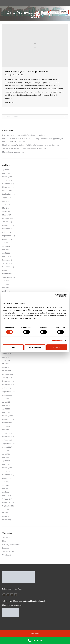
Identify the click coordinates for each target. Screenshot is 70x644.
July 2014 (6, 509)
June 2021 (6, 360)
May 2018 (6, 457)
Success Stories (8, 552)
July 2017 (6, 482)
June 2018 (6, 454)
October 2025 (7, 191)
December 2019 (8, 419)
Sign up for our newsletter (12, 605)
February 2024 (8, 260)
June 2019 (6, 426)
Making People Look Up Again (14, 152)
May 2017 (6, 489)
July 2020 (6, 399)
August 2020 (7, 395)
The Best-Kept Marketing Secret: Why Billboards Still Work (24, 148)
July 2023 (6, 281)
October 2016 (7, 499)
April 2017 (6, 492)
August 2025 (7, 198)
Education (6, 548)
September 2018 (8, 444)
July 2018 (6, 450)
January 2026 (7, 180)
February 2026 (8, 177)
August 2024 (7, 239)
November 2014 (8, 502)
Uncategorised (8, 555)
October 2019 (7, 423)
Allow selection (35, 347)
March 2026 (7, 173)
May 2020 (6, 405)
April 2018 (6, 461)
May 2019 (6, 430)
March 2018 (7, 464)
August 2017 (7, 478)
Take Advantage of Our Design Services (26, 71)
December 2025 (8, 184)
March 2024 (7, 256)
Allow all (57, 347)
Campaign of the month (11, 545)
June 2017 (6, 485)
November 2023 (8, 270)
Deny (13, 347)
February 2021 (8, 374)
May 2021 (6, 364)
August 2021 (7, 353)
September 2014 (8, 506)
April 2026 (6, 170)
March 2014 (7, 520)
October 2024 (7, 232)
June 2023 (6, 284)
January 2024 (7, 263)
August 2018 (7, 447)
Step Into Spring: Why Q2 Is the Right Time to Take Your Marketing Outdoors (31, 145)
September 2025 (9, 194)
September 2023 (9, 277)
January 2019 (7, 433)
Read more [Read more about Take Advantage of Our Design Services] (9, 102)
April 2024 (6, 253)
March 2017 (7, 496)
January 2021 (7, 378)
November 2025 (8, 187)
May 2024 (6, 250)
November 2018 (8, 437)
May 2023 (6, 288)
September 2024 (9, 236)
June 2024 (6, 246)
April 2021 (6, 367)
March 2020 (7, 412)
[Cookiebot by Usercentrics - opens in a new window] (57, 295)
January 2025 (7, 222)
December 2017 (8, 475)
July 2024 (6, 243)
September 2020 (9, 392)
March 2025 (7, 215)
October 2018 (7, 440)
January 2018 (7, 471)
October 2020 (7, 388)
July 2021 (6, 357)
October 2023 (7, 274)
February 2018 (8, 468)
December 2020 (8, 381)
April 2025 (6, 211)
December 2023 (8, 267)
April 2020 (6, 409)
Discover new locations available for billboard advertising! (24, 135)
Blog (6, 75)
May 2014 (6, 513)
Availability (6, 538)
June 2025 (6, 205)
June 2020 (6, 402)
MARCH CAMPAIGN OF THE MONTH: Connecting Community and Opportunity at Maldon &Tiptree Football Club (33, 140)
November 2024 (8, 229)
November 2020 (8, 385)
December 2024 (8, 225)
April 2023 (6, 291)
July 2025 (6, 201)
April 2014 (6, 516)
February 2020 (8, 416)
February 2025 (8, 218)
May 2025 (6, 208)
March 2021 (7, 371)
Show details (57, 340)
